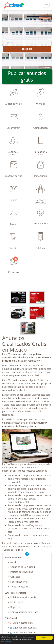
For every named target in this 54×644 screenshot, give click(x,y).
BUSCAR (27, 49)
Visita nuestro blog (22, 623)
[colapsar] (46, 5)
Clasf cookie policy (7, 642)
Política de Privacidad (22, 572)
